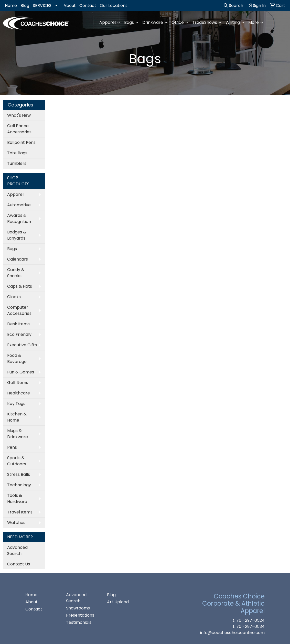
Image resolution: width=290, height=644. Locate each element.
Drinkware (153, 22)
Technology (19, 485)
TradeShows (205, 22)
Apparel (108, 22)
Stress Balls (19, 474)
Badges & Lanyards (17, 235)
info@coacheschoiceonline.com (232, 633)
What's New (19, 115)
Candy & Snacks (16, 273)
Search (233, 6)
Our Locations (114, 6)
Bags (129, 22)
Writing (233, 22)
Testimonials (79, 622)
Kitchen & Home (17, 417)
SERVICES (42, 6)
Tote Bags (17, 153)
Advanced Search (17, 550)
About (70, 6)
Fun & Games (21, 372)
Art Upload (118, 602)
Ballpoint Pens (21, 142)
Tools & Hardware (17, 498)
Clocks (14, 297)
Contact (88, 6)
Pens (12, 447)
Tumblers (17, 163)
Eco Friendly (19, 334)
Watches (16, 523)
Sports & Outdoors (17, 461)
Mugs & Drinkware (18, 434)
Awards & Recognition (19, 218)
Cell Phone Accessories (19, 129)
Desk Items (18, 324)
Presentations (80, 615)
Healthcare (19, 393)
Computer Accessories (19, 310)
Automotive (19, 205)
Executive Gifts (22, 345)
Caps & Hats (20, 286)
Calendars (18, 259)
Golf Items (18, 383)
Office (178, 22)
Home (11, 6)
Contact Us (19, 564)
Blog (25, 6)
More (254, 22)
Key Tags (16, 404)
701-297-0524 (250, 620)
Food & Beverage (17, 358)
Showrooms (78, 608)
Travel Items (20, 512)
